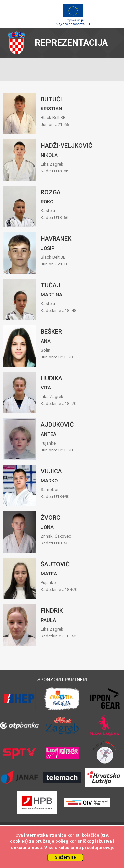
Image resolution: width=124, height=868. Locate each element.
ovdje (109, 847)
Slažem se (65, 857)
